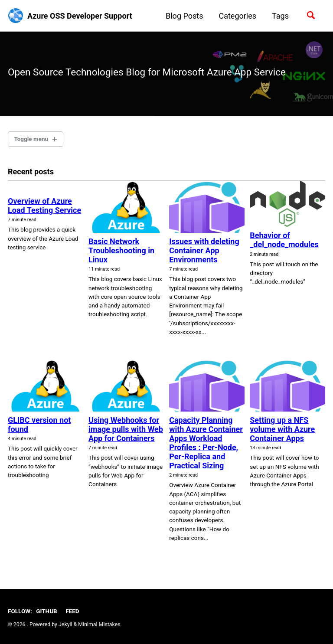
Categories (237, 16)
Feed (72, 611)
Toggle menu (31, 139)
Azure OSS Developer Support (80, 16)
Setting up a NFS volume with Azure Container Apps (282, 429)
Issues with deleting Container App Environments (204, 250)
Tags (280, 16)
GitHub (46, 611)
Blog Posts (184, 16)
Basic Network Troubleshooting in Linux (121, 250)
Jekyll (65, 624)
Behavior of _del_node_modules (284, 240)
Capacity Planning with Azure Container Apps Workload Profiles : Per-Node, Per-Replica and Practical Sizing (206, 443)
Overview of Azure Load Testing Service (44, 206)
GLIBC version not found (39, 425)
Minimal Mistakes (99, 624)
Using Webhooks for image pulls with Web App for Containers (126, 429)
